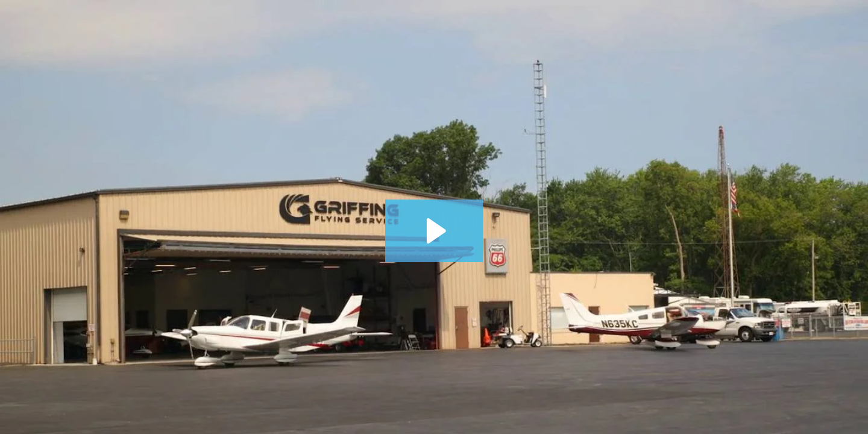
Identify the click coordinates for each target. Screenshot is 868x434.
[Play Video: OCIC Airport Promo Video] (434, 231)
